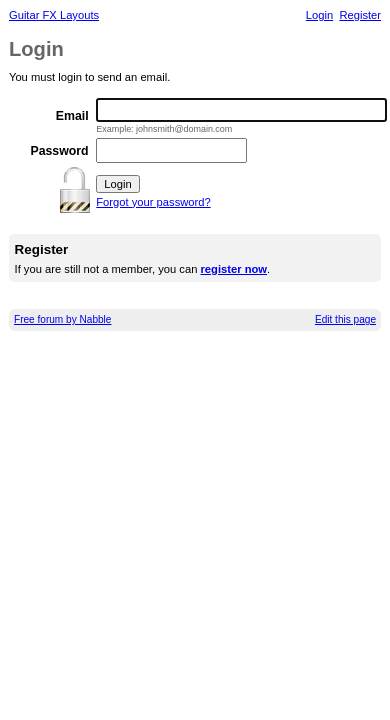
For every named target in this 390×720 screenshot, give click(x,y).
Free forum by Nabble (62, 319)
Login (319, 15)
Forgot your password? (153, 202)
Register (360, 15)
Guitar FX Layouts (54, 15)
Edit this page (345, 319)
